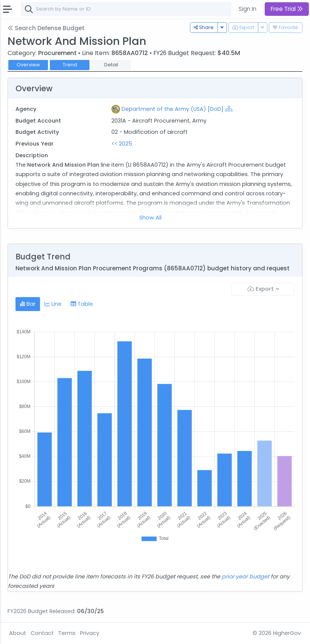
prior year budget (245, 577)
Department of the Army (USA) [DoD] (173, 109)
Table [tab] (82, 304)
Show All (150, 218)
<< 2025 (122, 144)
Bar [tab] (28, 304)
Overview (28, 65)
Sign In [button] (248, 9)
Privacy (90, 633)
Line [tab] (53, 304)
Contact (42, 633)
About (18, 633)
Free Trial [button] (287, 9)
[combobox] (134, 9)
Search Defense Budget (46, 28)
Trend (70, 65)
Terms (67, 633)
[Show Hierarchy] (229, 109)
